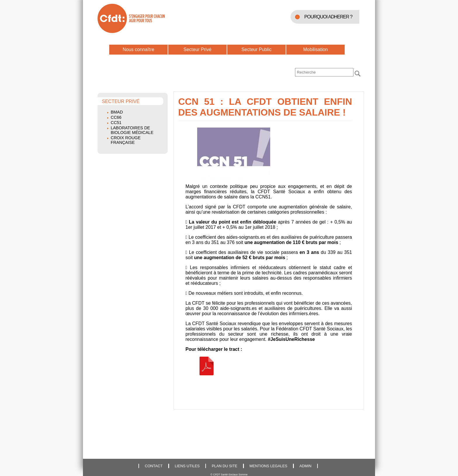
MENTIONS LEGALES (268, 466)
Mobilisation (315, 49)
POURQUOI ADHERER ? (328, 17)
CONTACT (154, 466)
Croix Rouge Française (126, 140)
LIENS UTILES (187, 466)
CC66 (116, 117)
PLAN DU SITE (224, 466)
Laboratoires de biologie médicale (132, 130)
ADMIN (305, 466)
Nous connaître (139, 49)
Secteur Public (256, 49)
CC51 (116, 123)
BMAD (117, 112)
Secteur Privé (197, 49)
